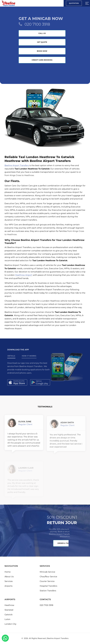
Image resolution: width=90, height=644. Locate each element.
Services (9, 581)
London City (10, 624)
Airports (8, 586)
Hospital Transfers (48, 586)
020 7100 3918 (37, 24)
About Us (9, 577)
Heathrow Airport (24, 275)
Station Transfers (48, 591)
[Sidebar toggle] (87, 3)
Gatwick (9, 615)
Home (8, 572)
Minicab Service (47, 572)
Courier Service (47, 581)
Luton (7, 619)
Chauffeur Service (48, 577)
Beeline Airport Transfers (17, 165)
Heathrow (9, 605)
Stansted (9, 610)
